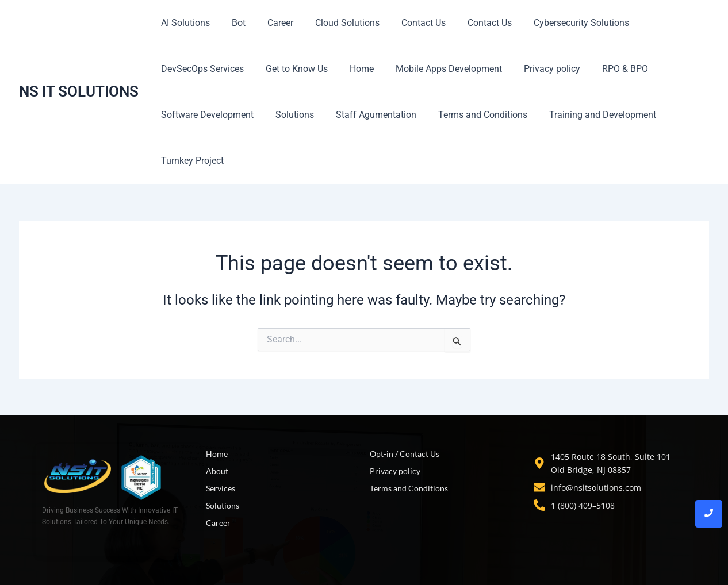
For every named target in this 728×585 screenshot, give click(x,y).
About (217, 471)
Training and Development (587, 115)
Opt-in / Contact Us (405, 454)
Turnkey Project (191, 161)
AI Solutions (184, 23)
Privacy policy (537, 69)
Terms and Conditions (471, 115)
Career (272, 23)
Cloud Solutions (335, 23)
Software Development (206, 115)
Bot (233, 23)
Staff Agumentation (367, 115)
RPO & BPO (606, 69)
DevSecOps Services (201, 69)
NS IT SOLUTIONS (79, 91)
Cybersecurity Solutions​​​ (559, 23)
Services (221, 488)
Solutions (290, 115)
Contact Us (408, 23)
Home (353, 69)
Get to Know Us (292, 69)
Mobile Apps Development (437, 69)
